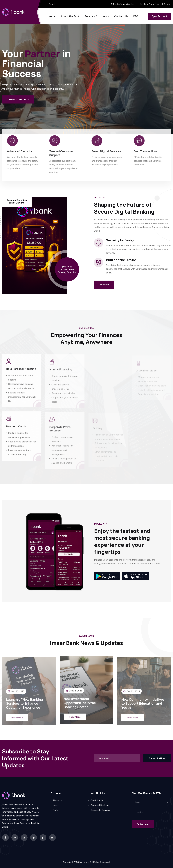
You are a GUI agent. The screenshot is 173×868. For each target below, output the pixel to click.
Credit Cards (97, 800)
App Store (136, 576)
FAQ (136, 16)
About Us (58, 800)
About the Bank (70, 16)
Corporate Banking (100, 810)
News (106, 16)
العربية (52, 4)
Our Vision (104, 285)
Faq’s (55, 810)
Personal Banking (100, 805)
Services (90, 16)
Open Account (159, 16)
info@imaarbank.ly (125, 4)
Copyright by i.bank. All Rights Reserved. (87, 862)
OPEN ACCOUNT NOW (18, 100)
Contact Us (121, 16)
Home (52, 16)
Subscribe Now (157, 758)
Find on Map (143, 824)
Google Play (107, 576)
